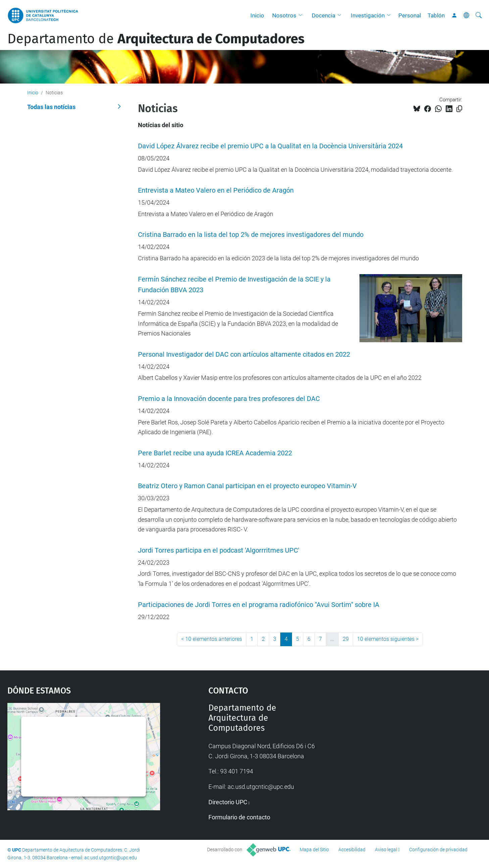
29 (346, 639)
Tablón (436, 15)
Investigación (368, 15)
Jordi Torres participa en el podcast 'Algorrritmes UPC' (218, 550)
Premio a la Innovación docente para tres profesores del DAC (229, 399)
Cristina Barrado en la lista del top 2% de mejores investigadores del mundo (251, 235)
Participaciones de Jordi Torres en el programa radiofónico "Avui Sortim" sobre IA (259, 605)
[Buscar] (479, 15)
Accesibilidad (352, 850)
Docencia (324, 15)
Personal (410, 15)
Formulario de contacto (239, 817)
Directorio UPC (228, 802)
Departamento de (156, 39)
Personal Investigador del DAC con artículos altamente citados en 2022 (244, 354)
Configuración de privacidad (438, 850)
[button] (302, 15)
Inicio (257, 15)
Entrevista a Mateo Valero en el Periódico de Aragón (216, 190)
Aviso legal (386, 850)
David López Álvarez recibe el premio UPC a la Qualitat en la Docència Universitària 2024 (270, 146)
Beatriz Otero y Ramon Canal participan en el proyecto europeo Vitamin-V (247, 486)
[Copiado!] (459, 109)
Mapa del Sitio (314, 850)
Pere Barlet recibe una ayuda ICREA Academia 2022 (215, 453)
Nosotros (284, 15)
